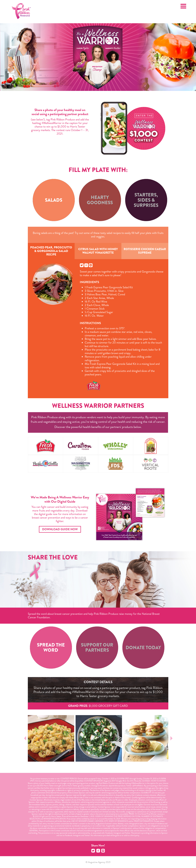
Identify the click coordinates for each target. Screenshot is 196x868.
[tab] (54, 200)
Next (171, 738)
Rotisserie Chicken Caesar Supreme (145, 251)
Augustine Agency (97, 862)
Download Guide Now (60, 529)
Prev (25, 738)
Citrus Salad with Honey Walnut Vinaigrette (98, 251)
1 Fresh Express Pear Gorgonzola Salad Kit (109, 287)
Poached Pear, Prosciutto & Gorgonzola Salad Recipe (51, 251)
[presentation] (54, 200)
